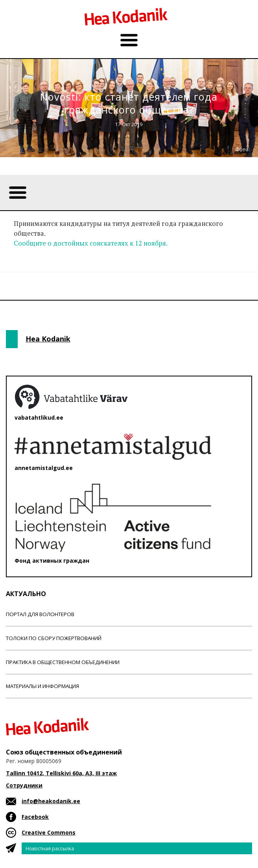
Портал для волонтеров (40, 614)
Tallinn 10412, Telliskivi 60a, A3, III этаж (61, 773)
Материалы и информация (42, 686)
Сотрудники (24, 785)
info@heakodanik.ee (51, 801)
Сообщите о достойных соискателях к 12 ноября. (91, 243)
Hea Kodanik (48, 339)
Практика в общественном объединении (63, 662)
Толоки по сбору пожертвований (54, 638)
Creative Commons (49, 832)
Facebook (35, 817)
